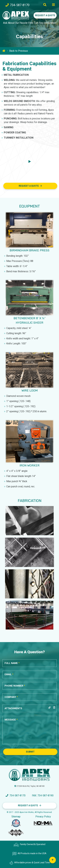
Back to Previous (19, 51)
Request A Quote (29, 186)
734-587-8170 (17, 5)
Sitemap (16, 817)
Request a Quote (45, 15)
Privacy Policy (43, 817)
